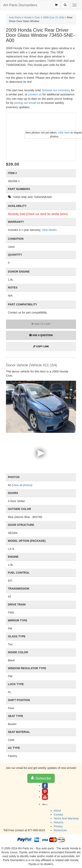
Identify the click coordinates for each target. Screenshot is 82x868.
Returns (59, 822)
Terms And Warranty (66, 818)
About (57, 811)
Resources (60, 830)
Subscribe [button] (41, 778)
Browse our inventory (56, 90)
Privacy (58, 826)
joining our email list (27, 103)
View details (49, 230)
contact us (35, 94)
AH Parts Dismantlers (20, 5)
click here (64, 133)
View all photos (22, 485)
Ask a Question (41, 335)
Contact (58, 815)
